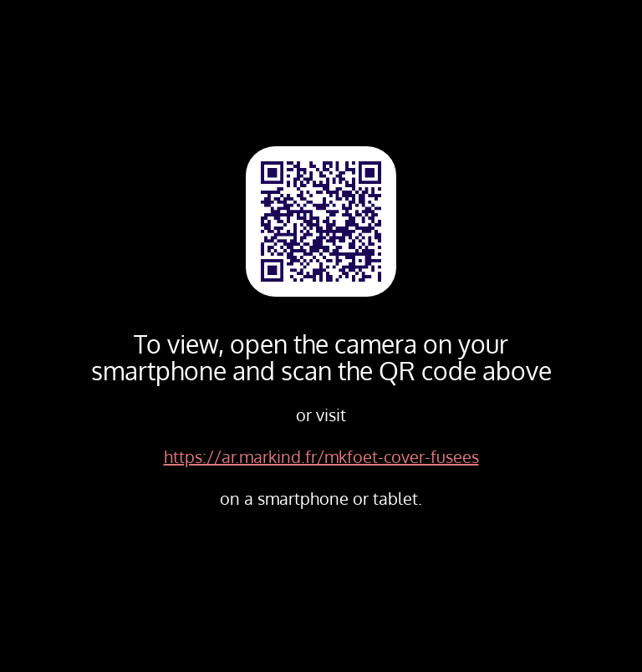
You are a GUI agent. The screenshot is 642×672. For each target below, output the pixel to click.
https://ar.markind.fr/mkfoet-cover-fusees (321, 456)
